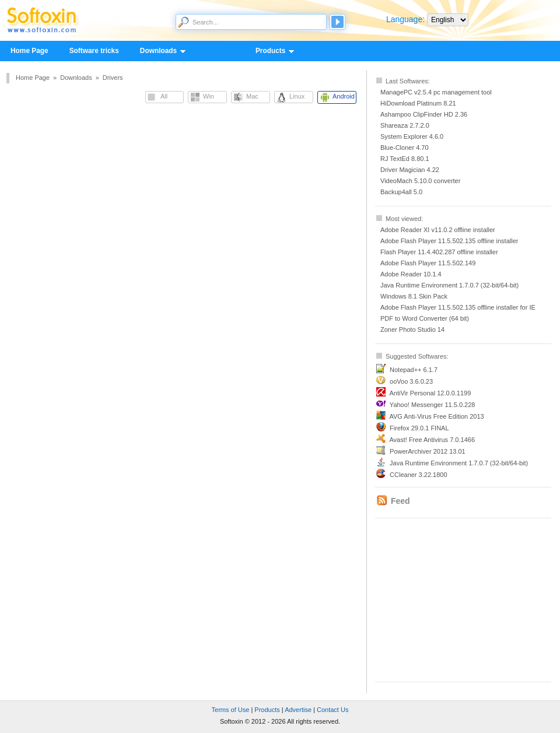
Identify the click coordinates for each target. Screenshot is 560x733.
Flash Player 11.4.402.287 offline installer (439, 252)
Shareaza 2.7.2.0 (405, 125)
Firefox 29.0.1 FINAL (419, 428)
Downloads (158, 51)
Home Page (29, 51)
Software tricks (94, 51)
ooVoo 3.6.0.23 (411, 381)
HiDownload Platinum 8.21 (418, 103)
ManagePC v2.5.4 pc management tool (436, 92)
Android (344, 96)
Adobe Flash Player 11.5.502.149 (428, 263)
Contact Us (332, 710)
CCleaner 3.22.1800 (418, 475)
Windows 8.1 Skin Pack (414, 296)
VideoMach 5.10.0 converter (420, 181)
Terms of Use (231, 710)
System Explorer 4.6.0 (412, 136)
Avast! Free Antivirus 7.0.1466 (432, 440)
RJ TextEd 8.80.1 (405, 159)
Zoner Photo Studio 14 (412, 329)
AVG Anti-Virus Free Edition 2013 (436, 416)
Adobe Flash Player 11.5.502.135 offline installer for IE (458, 307)
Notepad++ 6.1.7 (414, 370)
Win (209, 96)
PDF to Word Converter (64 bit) (425, 318)
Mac (252, 96)
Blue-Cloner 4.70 (405, 148)
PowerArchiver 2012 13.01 (428, 451)
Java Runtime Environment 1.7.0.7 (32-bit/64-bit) (449, 285)
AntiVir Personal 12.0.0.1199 (430, 393)
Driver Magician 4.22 (410, 170)
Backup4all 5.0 (401, 192)
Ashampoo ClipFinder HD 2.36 (424, 114)
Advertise (298, 710)
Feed (400, 501)
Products (270, 51)
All (164, 96)
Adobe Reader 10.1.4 (411, 274)
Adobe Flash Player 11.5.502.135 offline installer (449, 241)
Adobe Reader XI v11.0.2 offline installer (438, 230)
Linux (297, 96)
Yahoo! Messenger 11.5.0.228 (433, 405)
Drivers (113, 78)
